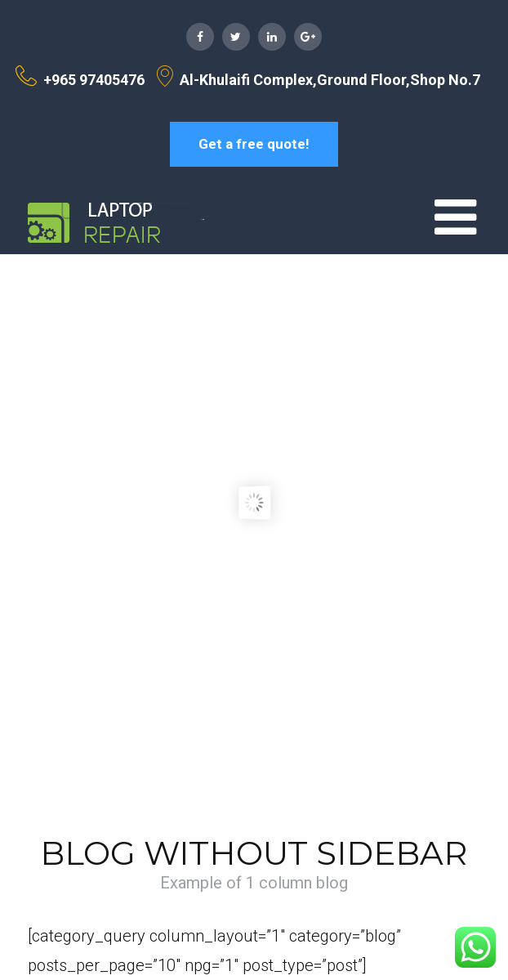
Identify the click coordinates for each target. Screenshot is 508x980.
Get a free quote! (254, 144)
